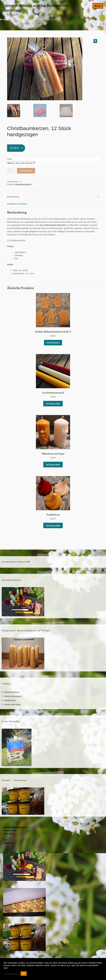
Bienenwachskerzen (19, 19)
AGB (5, 839)
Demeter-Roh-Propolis (13, 704)
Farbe (10, 159)
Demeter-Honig (10, 700)
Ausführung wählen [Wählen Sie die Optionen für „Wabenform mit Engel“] (53, 464)
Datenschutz (9, 842)
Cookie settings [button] (11, 974)
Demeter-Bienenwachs (13, 696)
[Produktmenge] (11, 170)
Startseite (6, 19)
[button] (95, 41)
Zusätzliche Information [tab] (17, 203)
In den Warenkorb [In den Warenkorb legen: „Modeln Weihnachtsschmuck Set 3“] (53, 342)
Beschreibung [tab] (13, 196)
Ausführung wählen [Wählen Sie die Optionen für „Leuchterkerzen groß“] (53, 403)
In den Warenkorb (26, 170)
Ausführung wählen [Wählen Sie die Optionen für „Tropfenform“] (53, 525)
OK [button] (24, 974)
